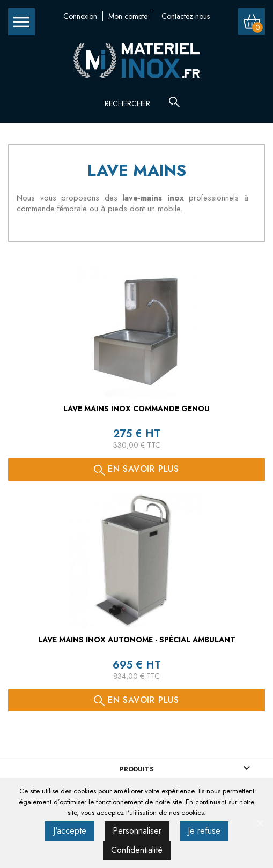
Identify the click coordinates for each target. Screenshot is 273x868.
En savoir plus (136, 469)
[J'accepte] (260, 823)
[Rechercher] (139, 103)
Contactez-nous (186, 16)
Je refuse (204, 831)
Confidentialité (137, 850)
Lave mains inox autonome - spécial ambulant (137, 640)
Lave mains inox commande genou (136, 409)
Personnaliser (137, 831)
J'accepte (70, 831)
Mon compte (128, 16)
